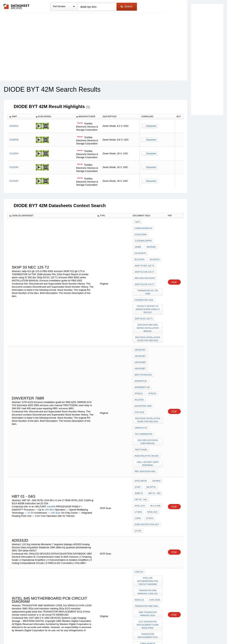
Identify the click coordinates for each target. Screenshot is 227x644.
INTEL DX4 (140, 441)
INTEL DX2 (151, 446)
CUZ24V (14, 167)
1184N (138, 451)
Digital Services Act (149, 632)
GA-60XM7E (140, 247)
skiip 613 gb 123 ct (145, 262)
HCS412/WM (141, 232)
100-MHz (49, 445)
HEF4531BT (156, 325)
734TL (138, 222)
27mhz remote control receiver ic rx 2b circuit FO (148, 562)
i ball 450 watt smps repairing (148, 407)
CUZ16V (14, 181)
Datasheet (151, 126)
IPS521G (139, 350)
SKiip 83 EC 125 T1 (144, 298)
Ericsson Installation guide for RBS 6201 (148, 371)
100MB (138, 242)
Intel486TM (141, 422)
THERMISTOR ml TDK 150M (148, 276)
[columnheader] (21, 117)
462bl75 (139, 431)
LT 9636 (138, 446)
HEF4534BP (140, 330)
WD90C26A (140, 570)
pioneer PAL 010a (144, 281)
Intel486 (51, 442)
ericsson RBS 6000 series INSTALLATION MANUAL (148, 306)
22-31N (138, 461)
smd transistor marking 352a (148, 533)
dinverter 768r (143, 360)
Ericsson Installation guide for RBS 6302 (148, 315)
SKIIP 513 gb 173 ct (145, 271)
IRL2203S (139, 355)
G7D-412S (139, 364)
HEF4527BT (140, 325)
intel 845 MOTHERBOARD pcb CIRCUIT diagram (148, 507)
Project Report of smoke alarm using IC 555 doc (148, 289)
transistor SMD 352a (146, 527)
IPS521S (151, 350)
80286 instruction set (147, 456)
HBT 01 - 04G (154, 431)
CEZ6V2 (14, 126)
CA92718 (139, 501)
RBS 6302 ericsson (145, 267)
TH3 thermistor (144, 382)
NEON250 (150, 242)
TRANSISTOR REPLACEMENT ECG (148, 553)
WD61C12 (139, 522)
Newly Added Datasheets (53, 632)
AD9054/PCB (141, 340)
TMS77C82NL (141, 395)
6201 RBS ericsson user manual (148, 389)
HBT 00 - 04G (141, 436)
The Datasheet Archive (17, 7)
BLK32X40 (155, 247)
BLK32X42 (140, 252)
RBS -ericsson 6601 (145, 413)
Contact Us (168, 632)
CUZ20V (14, 153)
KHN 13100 (154, 522)
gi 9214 (149, 451)
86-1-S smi (155, 441)
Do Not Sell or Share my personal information (112, 632)
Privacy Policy (77, 632)
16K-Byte (56, 448)
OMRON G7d (141, 377)
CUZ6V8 (14, 140)
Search (126, 6)
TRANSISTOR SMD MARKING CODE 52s (148, 516)
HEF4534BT (156, 330)
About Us (182, 632)
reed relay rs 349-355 (147, 400)
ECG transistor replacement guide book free (148, 543)
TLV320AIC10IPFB (143, 237)
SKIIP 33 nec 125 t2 (145, 257)
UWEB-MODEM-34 (143, 227)
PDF (174, 270)
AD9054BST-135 (142, 345)
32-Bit (31, 448)
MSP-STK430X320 (143, 335)
